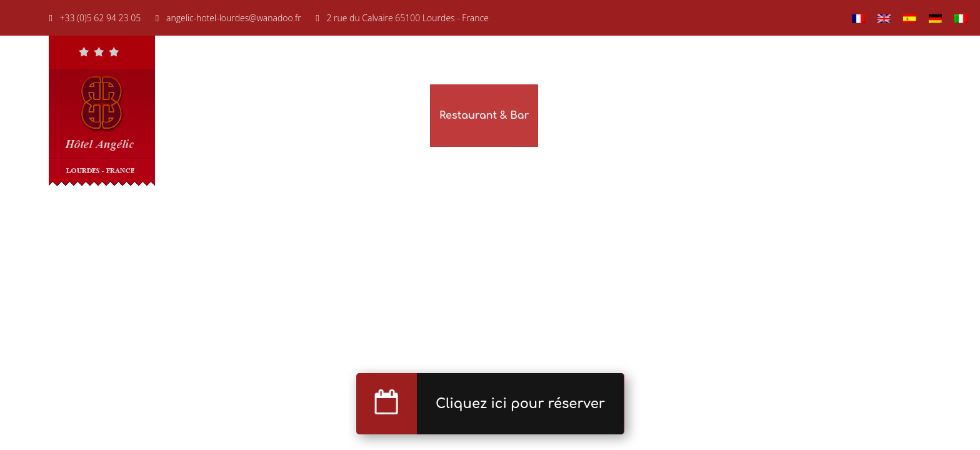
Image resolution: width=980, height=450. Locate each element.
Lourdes (788, 116)
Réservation (635, 116)
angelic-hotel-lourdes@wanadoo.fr (234, 18)
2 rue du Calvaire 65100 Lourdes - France (407, 18)
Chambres (394, 116)
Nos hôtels (720, 116)
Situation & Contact (880, 116)
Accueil (329, 116)
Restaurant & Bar (484, 116)
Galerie (566, 116)
